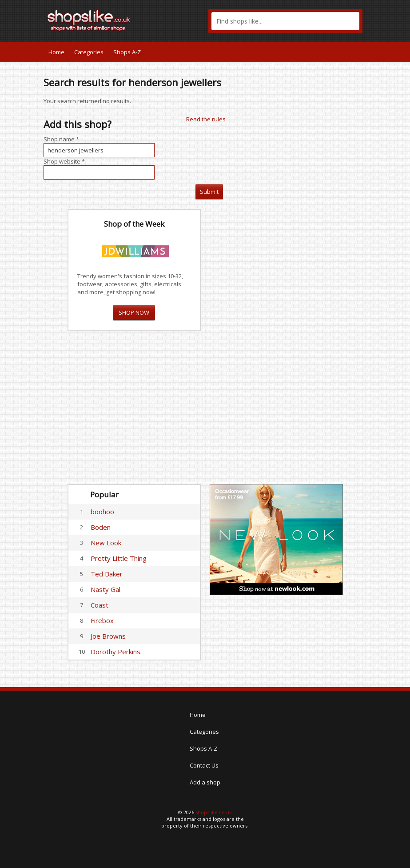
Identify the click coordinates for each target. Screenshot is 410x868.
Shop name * (61, 139)
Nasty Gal (105, 589)
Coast (100, 605)
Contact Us (204, 765)
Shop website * (64, 161)
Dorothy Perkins (115, 652)
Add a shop (205, 782)
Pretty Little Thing (119, 558)
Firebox (102, 620)
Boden (101, 527)
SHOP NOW (134, 312)
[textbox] (285, 21)
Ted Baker (107, 574)
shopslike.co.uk (214, 812)
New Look (106, 543)
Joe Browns (108, 636)
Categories (89, 52)
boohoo (102, 512)
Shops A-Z (127, 52)
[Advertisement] (276, 342)
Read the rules (206, 119)
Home (56, 52)
